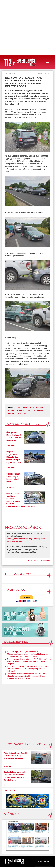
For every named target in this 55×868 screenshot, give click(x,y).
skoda (40, 410)
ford (19, 413)
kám (18, 407)
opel (25, 413)
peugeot (11, 413)
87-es (25, 407)
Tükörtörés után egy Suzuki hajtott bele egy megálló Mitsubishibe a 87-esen (15, 756)
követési (21, 410)
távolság (31, 410)
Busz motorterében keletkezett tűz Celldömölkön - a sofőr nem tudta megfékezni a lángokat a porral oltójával (29, 661)
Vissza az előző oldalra (40, 561)
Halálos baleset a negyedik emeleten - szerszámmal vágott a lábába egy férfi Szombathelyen (15, 776)
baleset (40, 407)
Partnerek (10, 790)
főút (32, 407)
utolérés (11, 410)
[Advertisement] (27, 28)
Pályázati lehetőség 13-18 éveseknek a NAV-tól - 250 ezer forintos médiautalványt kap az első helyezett (28, 669)
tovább (11, 446)
